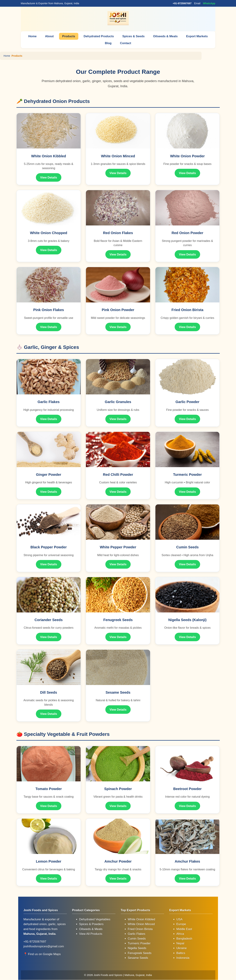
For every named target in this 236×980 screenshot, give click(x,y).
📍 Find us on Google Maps (42, 954)
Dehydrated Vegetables (95, 920)
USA (180, 920)
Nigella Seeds (137, 948)
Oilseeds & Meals (165, 36)
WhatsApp (209, 3)
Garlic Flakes (137, 934)
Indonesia (183, 958)
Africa (180, 934)
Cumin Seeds (137, 939)
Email (197, 3)
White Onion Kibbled (142, 920)
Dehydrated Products (99, 36)
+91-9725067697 (182, 3)
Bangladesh (184, 939)
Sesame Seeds (138, 958)
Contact (126, 43)
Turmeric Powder (139, 944)
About (49, 36)
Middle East (184, 929)
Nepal (180, 944)
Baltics (181, 953)
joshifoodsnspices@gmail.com (44, 947)
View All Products (91, 934)
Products (68, 36)
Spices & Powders (91, 924)
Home (32, 36)
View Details (49, 177)
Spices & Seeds (134, 36)
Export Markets (197, 36)
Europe (181, 924)
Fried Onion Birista (140, 929)
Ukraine (182, 948)
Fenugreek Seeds (140, 953)
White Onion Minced (141, 924)
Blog (108, 43)
